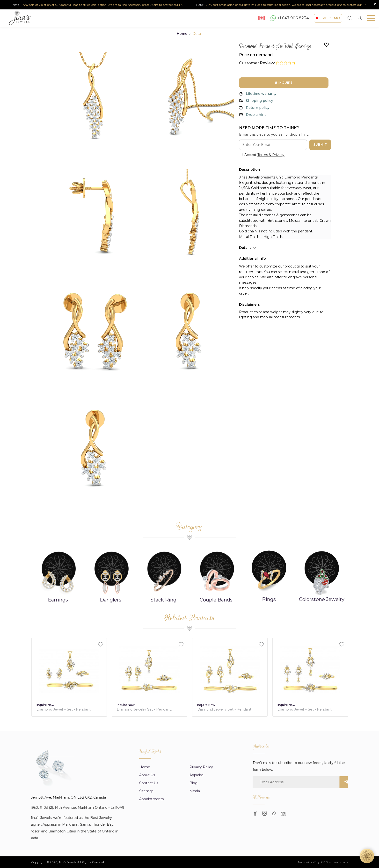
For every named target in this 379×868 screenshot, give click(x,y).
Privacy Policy (201, 848)
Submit (320, 145)
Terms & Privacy (271, 155)
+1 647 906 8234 (290, 18)
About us (147, 856)
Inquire (284, 83)
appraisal (197, 856)
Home (182, 34)
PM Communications (334, 862)
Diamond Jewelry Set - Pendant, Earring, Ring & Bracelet (77, 709)
